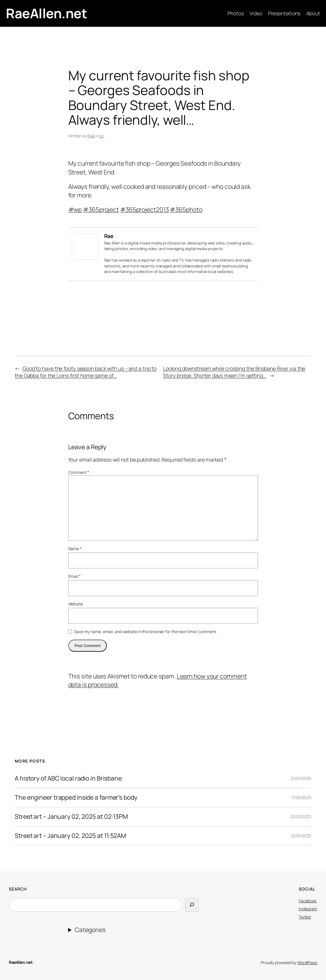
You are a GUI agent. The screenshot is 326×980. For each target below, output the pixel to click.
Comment (79, 472)
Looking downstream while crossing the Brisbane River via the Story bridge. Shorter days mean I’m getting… (234, 372)
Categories (90, 930)
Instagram (308, 909)
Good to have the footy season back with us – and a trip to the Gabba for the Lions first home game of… (86, 372)
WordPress (307, 962)
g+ (102, 136)
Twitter (305, 917)
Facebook (308, 901)
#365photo (186, 209)
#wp (75, 209)
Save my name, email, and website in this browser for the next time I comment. (145, 632)
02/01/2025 (301, 817)
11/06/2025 (301, 797)
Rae (91, 136)
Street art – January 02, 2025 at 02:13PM (71, 817)
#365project (101, 209)
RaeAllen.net (46, 13)
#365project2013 (144, 209)
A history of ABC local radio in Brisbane (68, 778)
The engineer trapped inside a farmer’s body (76, 798)
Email (74, 576)
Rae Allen (112, 243)
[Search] (192, 905)
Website (76, 604)
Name (75, 549)
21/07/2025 (301, 778)
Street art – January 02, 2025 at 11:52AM (70, 836)
